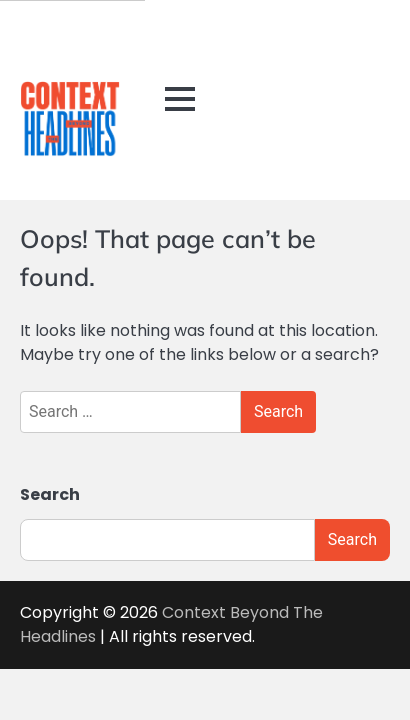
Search (50, 494)
